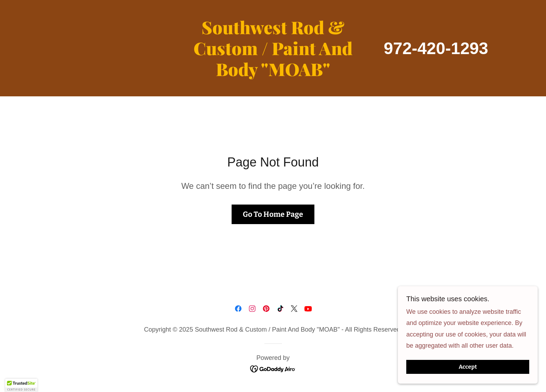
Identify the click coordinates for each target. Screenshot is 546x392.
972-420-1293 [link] (436, 48)
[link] (273, 74)
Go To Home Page (273, 214)
